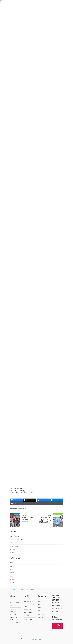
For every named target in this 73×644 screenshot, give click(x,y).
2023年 (12, 569)
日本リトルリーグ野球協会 (15, 610)
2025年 (12, 563)
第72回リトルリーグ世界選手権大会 (28, 518)
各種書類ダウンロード (15, 618)
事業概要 (40, 608)
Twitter (13, 590)
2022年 (12, 573)
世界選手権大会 (14, 546)
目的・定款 (41, 604)
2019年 (12, 579)
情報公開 (40, 617)
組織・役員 (41, 614)
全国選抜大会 (13, 543)
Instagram (30, 590)
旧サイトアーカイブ (36, 640)
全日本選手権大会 (22, 508)
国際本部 (12, 606)
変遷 (39, 611)
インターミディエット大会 (17, 540)
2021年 (12, 576)
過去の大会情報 (28, 619)
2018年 (12, 583)
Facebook (22, 590)
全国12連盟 (13, 614)
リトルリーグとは (15, 603)
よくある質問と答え (15, 623)
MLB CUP (13, 549)
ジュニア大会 (13, 553)
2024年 (12, 566)
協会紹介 (40, 601)
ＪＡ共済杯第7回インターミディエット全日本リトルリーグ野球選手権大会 (45, 520)
